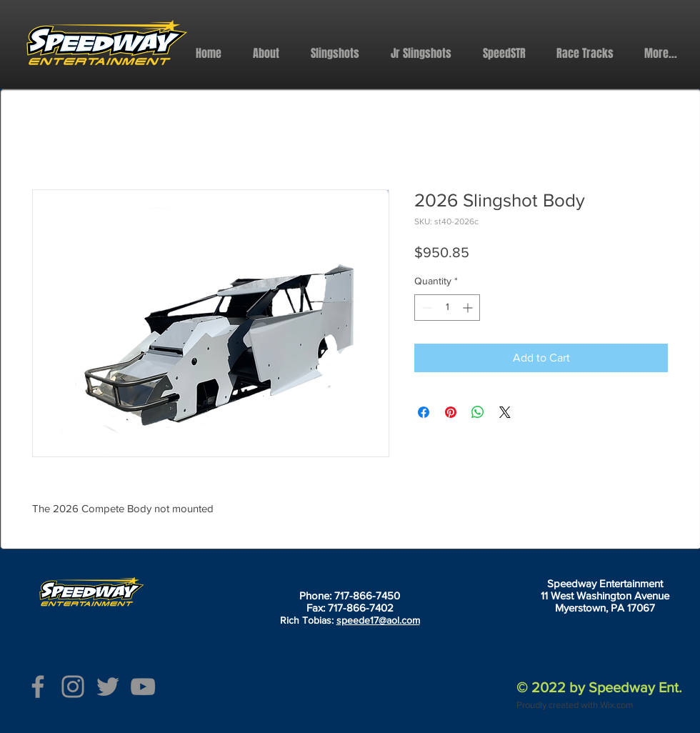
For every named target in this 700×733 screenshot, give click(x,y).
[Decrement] (425, 308)
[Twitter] (108, 687)
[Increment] (469, 308)
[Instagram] (73, 687)
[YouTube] (143, 687)
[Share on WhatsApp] (478, 412)
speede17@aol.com (378, 620)
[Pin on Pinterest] (451, 412)
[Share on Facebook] (424, 412)
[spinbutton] (447, 308)
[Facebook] (38, 687)
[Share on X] (505, 412)
